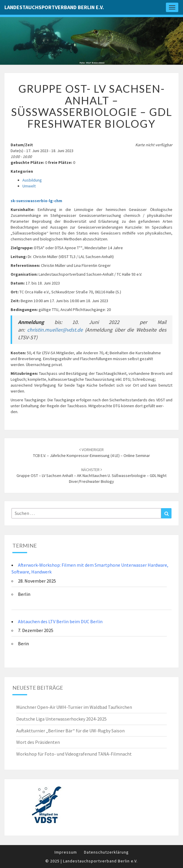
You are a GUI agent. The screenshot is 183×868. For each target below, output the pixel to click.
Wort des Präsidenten (38, 742)
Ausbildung (32, 180)
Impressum (66, 852)
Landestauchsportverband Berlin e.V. (54, 7)
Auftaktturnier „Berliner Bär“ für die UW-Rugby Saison (70, 731)
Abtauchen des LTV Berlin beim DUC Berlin (60, 621)
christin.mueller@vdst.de (55, 330)
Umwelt (29, 186)
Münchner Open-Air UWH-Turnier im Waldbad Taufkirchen (74, 707)
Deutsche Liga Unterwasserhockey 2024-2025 (61, 719)
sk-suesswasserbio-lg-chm (36, 201)
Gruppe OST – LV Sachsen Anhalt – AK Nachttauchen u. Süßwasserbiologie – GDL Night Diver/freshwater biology (91, 475)
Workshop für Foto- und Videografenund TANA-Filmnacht (74, 754)
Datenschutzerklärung (106, 852)
